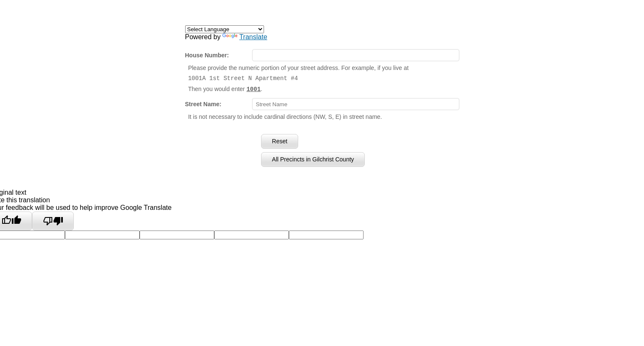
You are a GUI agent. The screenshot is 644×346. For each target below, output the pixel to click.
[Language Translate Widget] (225, 29)
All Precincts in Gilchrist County (313, 159)
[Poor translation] (53, 221)
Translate (245, 37)
